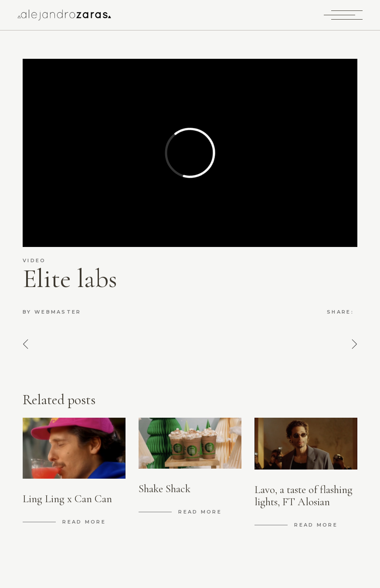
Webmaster (58, 312)
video (34, 260)
